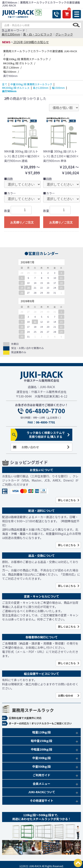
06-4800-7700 (45, 411)
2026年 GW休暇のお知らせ (31, 42)
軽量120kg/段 (41, 732)
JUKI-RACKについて (42, 792)
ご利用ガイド (41, 775)
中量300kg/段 (41, 758)
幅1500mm (58, 88)
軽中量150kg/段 (41, 741)
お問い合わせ (30, 447)
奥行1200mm (11, 34)
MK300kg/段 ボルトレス (16, 88)
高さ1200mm (41, 88)
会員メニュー (41, 784)
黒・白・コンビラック (38, 34)
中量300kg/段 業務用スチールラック (31, 84)
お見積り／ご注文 (22, 222)
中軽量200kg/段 (41, 749)
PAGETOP (78, 863)
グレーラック (64, 34)
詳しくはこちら (67, 500)
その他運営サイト (41, 800)
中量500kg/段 (41, 766)
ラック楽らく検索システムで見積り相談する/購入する (46, 435)
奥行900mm (9, 91)
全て (5, 84)
